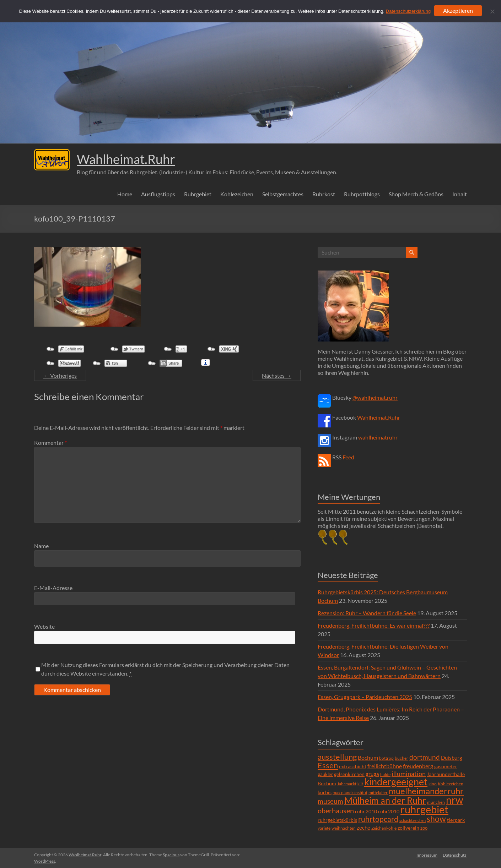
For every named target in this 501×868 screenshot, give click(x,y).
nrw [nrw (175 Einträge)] (454, 800)
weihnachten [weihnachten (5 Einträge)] (344, 828)
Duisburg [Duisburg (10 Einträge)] (452, 758)
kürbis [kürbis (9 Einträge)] (325, 792)
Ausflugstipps (158, 194)
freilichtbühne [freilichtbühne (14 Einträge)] (385, 766)
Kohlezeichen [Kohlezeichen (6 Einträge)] (451, 784)
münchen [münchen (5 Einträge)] (436, 802)
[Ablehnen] (492, 11)
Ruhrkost (324, 194)
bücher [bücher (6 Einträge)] (402, 758)
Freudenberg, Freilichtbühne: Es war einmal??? (374, 625)
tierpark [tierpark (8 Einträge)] (456, 820)
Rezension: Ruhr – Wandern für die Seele (367, 613)
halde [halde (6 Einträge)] (385, 774)
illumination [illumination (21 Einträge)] (409, 774)
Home (125, 194)
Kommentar (50, 443)
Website (44, 626)
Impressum (427, 855)
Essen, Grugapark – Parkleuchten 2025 (365, 697)
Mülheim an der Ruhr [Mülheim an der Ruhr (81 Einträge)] (385, 800)
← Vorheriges (60, 375)
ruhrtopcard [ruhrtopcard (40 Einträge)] (378, 819)
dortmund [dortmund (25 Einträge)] (425, 757)
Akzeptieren (458, 10)
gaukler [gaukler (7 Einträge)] (325, 774)
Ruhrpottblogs (362, 194)
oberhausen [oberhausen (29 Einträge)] (336, 811)
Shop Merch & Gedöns (416, 194)
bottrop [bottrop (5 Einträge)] (386, 758)
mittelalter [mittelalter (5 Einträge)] (378, 793)
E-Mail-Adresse (53, 588)
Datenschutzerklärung (408, 11)
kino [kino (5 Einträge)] (433, 784)
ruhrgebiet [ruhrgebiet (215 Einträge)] (424, 809)
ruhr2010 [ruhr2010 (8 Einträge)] (389, 812)
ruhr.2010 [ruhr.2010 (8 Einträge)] (366, 812)
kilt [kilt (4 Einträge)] (360, 784)
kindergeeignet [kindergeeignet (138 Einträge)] (396, 782)
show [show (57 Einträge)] (436, 819)
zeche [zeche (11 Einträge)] (363, 828)
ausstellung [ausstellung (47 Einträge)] (337, 757)
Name (41, 546)
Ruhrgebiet (198, 194)
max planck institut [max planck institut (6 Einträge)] (350, 793)
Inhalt (460, 194)
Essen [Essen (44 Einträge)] (328, 765)
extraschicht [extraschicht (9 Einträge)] (353, 766)
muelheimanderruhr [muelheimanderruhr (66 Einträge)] (426, 791)
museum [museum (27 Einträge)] (330, 801)
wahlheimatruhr (378, 437)
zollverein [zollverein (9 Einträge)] (408, 828)
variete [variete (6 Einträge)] (324, 828)
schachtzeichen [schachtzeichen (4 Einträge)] (413, 820)
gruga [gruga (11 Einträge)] (372, 774)
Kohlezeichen (237, 194)
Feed (348, 457)
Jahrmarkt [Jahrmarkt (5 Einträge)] (347, 784)
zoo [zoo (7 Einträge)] (424, 828)
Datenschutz (455, 855)
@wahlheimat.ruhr (375, 397)
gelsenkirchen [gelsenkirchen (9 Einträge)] (349, 774)
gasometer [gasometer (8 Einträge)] (446, 766)
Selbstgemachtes (283, 194)
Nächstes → (277, 375)
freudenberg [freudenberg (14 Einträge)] (418, 766)
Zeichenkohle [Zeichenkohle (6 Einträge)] (384, 828)
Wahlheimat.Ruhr (126, 159)
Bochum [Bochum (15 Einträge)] (368, 757)
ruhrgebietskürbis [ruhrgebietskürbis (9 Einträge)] (337, 820)
